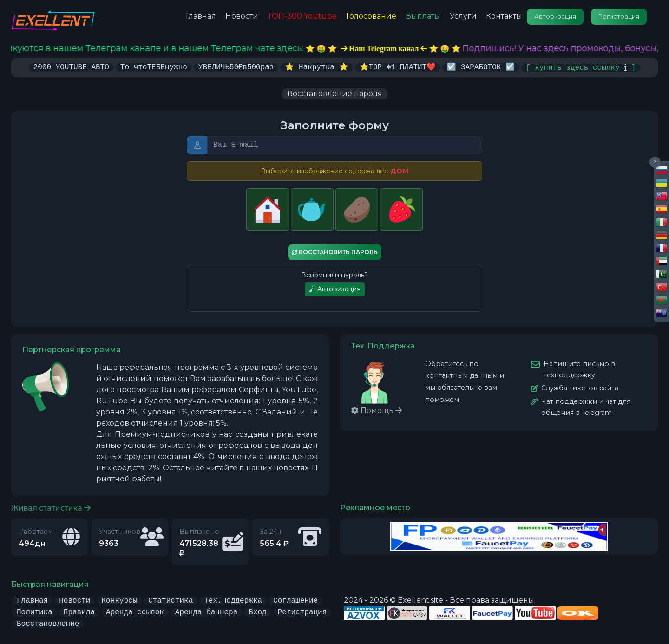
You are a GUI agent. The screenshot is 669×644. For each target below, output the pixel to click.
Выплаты (423, 16)
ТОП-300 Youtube (302, 16)
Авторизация (555, 16)
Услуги (463, 16)
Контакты (504, 16)
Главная (201, 16)
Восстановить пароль (335, 252)
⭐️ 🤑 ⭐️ (398, 49)
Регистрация (619, 16)
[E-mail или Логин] (345, 145)
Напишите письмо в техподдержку (579, 369)
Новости (242, 16)
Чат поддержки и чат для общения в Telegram (586, 407)
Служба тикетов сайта (580, 388)
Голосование (371, 16)
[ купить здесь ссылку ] (581, 67)
